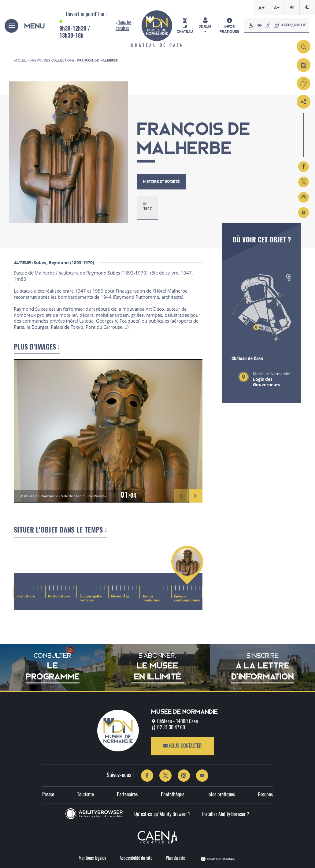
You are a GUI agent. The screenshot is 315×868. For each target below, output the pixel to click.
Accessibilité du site (136, 858)
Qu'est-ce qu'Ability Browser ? (162, 814)
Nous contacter (182, 746)
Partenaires (127, 795)
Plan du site (175, 858)
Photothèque (173, 795)
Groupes (265, 795)
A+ (261, 8)
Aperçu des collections (52, 60)
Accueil (20, 60)
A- (277, 7)
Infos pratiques (221, 795)
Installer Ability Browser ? (226, 814)
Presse (48, 795)
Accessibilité (277, 25)
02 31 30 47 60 (171, 728)
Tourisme (85, 795)
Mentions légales (92, 858)
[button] (181, 496)
